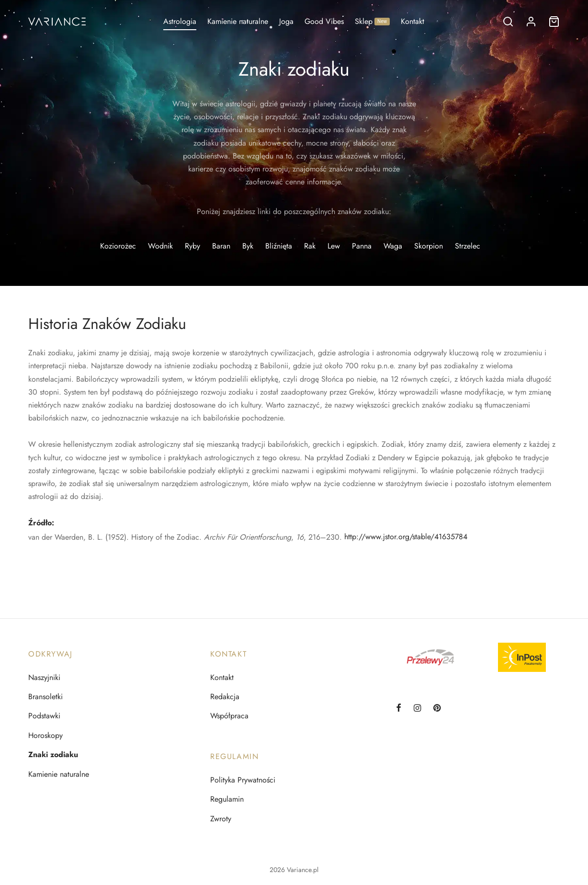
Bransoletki (45, 697)
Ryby (192, 246)
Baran (221, 246)
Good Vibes (324, 21)
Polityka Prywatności (243, 780)
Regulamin (227, 799)
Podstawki (44, 716)
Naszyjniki (44, 677)
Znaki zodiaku (53, 755)
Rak (310, 246)
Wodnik (160, 246)
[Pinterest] (437, 709)
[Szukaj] (508, 22)
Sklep (372, 21)
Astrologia (180, 21)
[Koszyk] (554, 22)
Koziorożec (118, 246)
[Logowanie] (531, 22)
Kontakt (413, 21)
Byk (248, 246)
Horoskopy (45, 735)
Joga (286, 21)
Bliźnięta (279, 246)
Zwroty (221, 819)
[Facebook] (399, 709)
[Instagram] (417, 709)
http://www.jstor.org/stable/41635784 (406, 537)
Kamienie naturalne (238, 21)
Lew (334, 246)
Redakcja (225, 697)
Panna (362, 246)
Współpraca (229, 716)
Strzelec (468, 246)
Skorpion (429, 246)
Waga (393, 246)
